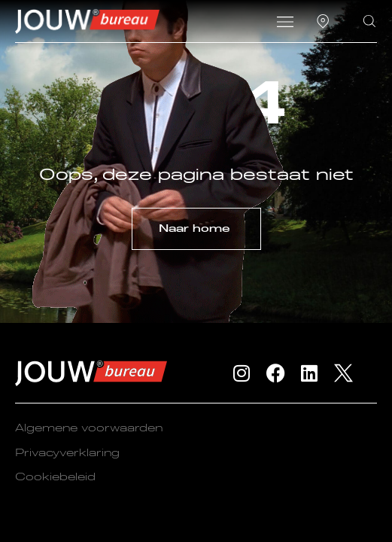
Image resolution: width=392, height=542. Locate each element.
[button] (285, 23)
